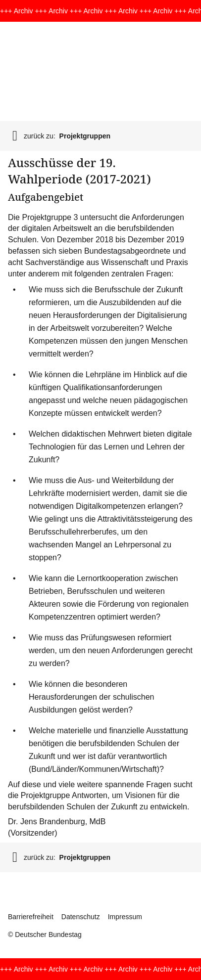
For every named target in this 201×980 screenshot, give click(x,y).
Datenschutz (81, 917)
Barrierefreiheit (31, 917)
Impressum (125, 917)
